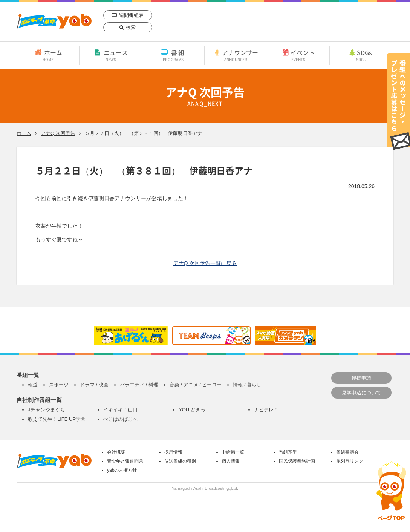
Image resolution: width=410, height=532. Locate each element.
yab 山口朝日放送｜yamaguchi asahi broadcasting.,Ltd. (54, 21)
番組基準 (288, 452)
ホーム (48, 55)
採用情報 (173, 452)
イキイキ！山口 (120, 410)
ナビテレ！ (266, 410)
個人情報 (231, 461)
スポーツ (59, 385)
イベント (298, 55)
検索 (131, 27)
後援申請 (361, 378)
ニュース (111, 55)
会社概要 (116, 452)
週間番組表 (131, 15)
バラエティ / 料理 (139, 385)
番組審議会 (347, 452)
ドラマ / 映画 (94, 385)
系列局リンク (350, 461)
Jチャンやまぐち (46, 410)
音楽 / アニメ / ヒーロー (196, 385)
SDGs (361, 55)
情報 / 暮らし (247, 385)
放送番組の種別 (180, 461)
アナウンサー (236, 55)
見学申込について (361, 393)
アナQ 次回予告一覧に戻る (205, 263)
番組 (173, 55)
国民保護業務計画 (297, 461)
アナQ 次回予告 (58, 133)
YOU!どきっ (192, 410)
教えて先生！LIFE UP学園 (57, 419)
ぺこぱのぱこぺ (120, 419)
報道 (33, 385)
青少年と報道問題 (125, 461)
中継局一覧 (233, 452)
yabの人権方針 (122, 470)
